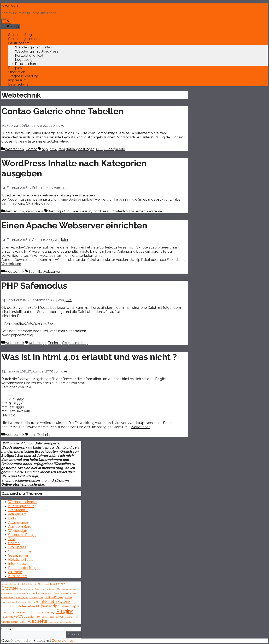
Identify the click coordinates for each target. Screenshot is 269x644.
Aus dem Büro (20, 527)
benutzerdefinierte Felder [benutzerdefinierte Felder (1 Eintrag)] (25, 584)
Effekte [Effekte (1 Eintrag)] (56, 593)
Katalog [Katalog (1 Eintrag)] (5, 612)
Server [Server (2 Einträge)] (59, 617)
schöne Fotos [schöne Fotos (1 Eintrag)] (48, 617)
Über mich (17, 72)
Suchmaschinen (21, 551)
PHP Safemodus (34, 286)
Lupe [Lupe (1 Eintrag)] (12, 612)
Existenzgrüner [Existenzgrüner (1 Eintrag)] (36, 597)
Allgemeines (18, 522)
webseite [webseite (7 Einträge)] (38, 621)
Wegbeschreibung (23, 76)
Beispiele (16, 68)
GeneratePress (64, 641)
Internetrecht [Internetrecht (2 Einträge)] (9, 606)
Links (12, 518)
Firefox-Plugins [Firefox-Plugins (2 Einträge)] (54, 597)
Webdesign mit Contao (34, 47)
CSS (99, 149)
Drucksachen (25, 64)
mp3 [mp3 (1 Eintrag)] (31, 612)
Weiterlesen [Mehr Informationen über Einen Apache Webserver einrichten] (11, 264)
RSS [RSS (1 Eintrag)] (39, 617)
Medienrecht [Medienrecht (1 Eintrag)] (22, 612)
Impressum (17, 80)
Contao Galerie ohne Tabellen (63, 111)
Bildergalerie (115, 149)
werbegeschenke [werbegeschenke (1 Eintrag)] (67, 622)
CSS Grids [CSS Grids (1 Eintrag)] (21, 593)
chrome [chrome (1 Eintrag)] (30, 589)
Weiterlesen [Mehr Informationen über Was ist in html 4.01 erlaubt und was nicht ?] (141, 427)
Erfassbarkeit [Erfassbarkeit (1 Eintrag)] (22, 597)
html (53, 149)
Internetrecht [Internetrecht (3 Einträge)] (29, 606)
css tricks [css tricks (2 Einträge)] (33, 593)
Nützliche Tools (21, 560)
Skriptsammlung (75, 343)
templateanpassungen (76, 149)
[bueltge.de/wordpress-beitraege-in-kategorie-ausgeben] (48, 195)
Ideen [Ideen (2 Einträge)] (68, 597)
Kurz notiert (18, 576)
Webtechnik (14, 149)
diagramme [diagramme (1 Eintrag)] (46, 593)
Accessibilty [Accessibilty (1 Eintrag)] (7, 584)
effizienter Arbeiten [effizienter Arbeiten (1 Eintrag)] (69, 593)
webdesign (82, 211)
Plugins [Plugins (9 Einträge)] (65, 611)
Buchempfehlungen (24, 568)
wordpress (101, 211)
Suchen (7, 629)
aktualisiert (17, 514)
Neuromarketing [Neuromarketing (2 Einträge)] (45, 612)
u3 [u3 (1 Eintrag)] (77, 617)
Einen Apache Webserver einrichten (74, 225)
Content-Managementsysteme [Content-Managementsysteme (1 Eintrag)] (63, 589)
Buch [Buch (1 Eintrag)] (22, 589)
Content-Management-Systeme (137, 211)
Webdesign (18, 531)
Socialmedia (18, 555)
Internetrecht (19, 564)
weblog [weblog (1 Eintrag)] (23, 622)
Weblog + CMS (60, 211)
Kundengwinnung (22, 506)
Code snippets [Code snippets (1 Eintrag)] (41, 589)
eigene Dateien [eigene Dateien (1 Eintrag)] (8, 597)
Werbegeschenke (22, 502)
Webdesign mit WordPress (37, 51)
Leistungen (19, 43)
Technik (35, 272)
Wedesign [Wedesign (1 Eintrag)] (53, 622)
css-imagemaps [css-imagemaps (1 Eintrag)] (8, 593)
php (45, 149)
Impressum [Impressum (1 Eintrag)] (21, 602)
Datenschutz (18, 84)
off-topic (15, 572)
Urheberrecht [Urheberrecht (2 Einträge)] (10, 622)
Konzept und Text (29, 55)
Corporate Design (22, 535)
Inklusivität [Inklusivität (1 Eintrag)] (33, 602)
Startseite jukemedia (25, 39)
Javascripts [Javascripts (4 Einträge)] (70, 606)
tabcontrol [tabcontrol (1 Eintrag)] (69, 617)
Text (12, 539)
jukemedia (10, 5)
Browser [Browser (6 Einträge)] (10, 588)
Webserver (51, 272)
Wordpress (35, 211)
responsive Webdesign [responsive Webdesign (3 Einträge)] (18, 616)
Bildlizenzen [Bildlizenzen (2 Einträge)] (58, 584)
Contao (32, 149)
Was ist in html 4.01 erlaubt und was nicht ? (89, 357)
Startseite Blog (20, 35)
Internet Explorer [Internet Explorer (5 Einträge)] (55, 601)
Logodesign (25, 60)
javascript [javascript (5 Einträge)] (50, 606)
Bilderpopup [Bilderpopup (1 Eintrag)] (43, 584)
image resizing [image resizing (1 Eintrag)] (8, 602)
